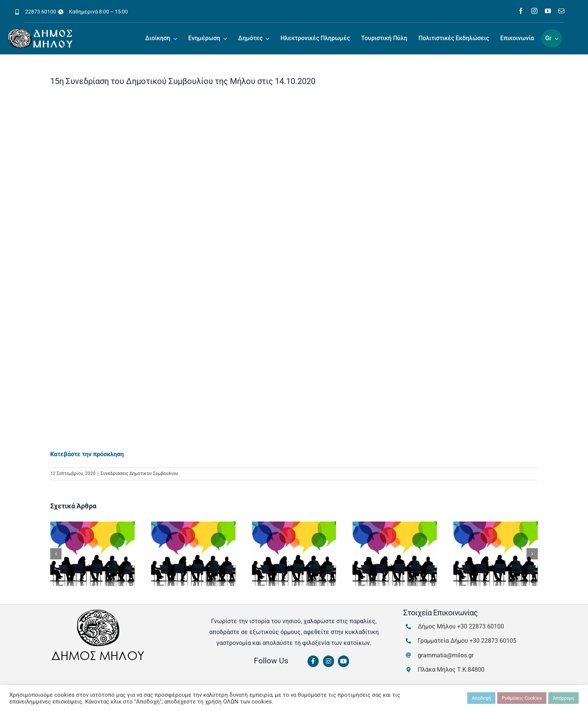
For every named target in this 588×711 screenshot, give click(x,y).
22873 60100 (41, 12)
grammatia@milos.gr (446, 655)
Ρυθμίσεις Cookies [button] (522, 698)
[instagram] (534, 11)
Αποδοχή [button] (481, 698)
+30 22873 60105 (493, 641)
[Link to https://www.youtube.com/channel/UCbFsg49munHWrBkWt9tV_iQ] (343, 661)
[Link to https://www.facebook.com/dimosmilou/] (313, 661)
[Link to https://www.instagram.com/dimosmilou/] (328, 661)
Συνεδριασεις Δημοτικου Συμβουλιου (139, 473)
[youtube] (548, 11)
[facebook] (521, 11)
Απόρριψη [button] (563, 698)
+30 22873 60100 (481, 626)
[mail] (561, 11)
